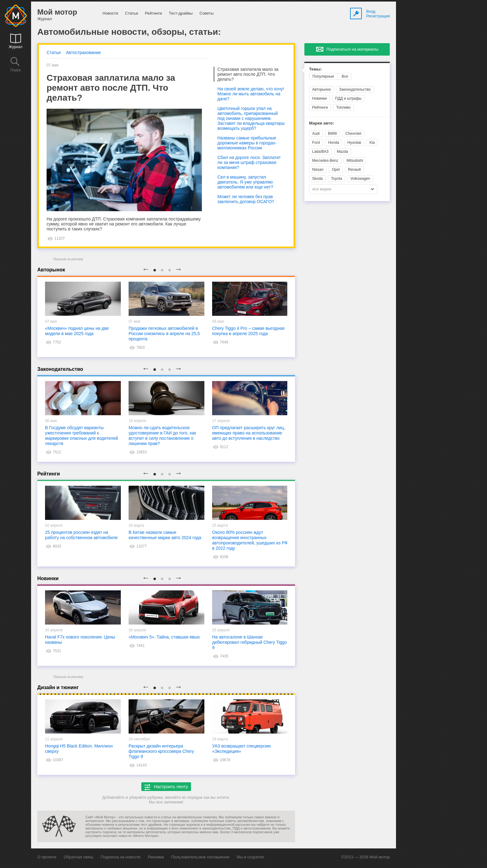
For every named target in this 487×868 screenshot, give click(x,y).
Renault (355, 170)
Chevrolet (353, 134)
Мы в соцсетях (250, 857)
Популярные (323, 76)
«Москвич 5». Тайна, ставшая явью (164, 637)
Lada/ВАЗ (320, 152)
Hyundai (354, 143)
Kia (372, 143)
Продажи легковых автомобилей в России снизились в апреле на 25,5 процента (164, 334)
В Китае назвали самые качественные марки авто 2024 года (165, 535)
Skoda (317, 179)
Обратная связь (79, 857)
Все (345, 76)
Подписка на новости (121, 857)
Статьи (131, 13)
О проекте (47, 857)
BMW (332, 134)
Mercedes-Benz (325, 161)
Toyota (337, 179)
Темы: (315, 69)
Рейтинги (153, 13)
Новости (110, 13)
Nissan (318, 170)
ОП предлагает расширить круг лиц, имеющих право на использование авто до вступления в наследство (249, 433)
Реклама (156, 857)
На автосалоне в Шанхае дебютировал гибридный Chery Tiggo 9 (250, 642)
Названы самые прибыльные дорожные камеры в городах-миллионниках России (247, 143)
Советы (206, 13)
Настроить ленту (166, 787)
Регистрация (378, 16)
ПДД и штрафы (348, 98)
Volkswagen (360, 179)
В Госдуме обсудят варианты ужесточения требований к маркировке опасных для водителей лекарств (82, 436)
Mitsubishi (355, 161)
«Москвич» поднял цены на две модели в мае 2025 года (77, 331)
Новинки (319, 98)
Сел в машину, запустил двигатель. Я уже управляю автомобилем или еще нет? (245, 182)
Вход (371, 11)
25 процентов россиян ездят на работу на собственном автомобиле (81, 535)
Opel (336, 170)
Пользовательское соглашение (200, 857)
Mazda (343, 152)
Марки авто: (322, 123)
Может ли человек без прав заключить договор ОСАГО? (246, 199)
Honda (333, 143)
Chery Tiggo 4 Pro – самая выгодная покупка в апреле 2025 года (248, 331)
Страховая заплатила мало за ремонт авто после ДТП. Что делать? (248, 74)
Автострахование (83, 52)
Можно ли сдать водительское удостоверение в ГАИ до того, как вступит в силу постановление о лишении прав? (162, 436)
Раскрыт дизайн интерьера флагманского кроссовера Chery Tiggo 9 (161, 751)
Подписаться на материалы (352, 49)
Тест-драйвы (181, 13)
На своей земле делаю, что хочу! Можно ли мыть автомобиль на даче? (251, 94)
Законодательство (355, 89)
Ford (316, 143)
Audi (316, 134)
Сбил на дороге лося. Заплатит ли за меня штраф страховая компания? (249, 162)
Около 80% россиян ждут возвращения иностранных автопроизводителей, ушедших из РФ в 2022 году (250, 540)
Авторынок (321, 89)
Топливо (344, 107)
